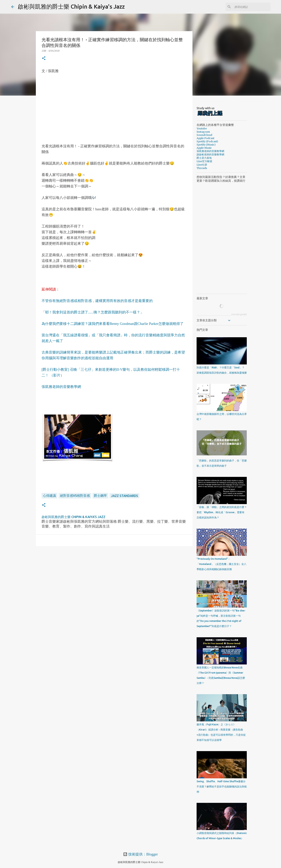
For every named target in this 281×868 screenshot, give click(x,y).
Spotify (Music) (206, 145)
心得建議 (49, 495)
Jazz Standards (124, 496)
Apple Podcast (205, 138)
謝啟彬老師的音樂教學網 (210, 154)
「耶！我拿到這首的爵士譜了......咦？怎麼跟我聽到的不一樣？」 (93, 312)
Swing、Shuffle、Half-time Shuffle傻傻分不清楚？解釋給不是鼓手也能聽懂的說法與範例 (222, 787)
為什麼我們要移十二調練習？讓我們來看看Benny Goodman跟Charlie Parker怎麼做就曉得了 (113, 324)
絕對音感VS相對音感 (75, 495)
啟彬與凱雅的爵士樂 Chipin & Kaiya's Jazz (71, 6)
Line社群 (202, 165)
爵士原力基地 (204, 158)
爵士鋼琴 (100, 495)
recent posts (239, 314)
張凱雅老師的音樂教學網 (61, 387)
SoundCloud (204, 135)
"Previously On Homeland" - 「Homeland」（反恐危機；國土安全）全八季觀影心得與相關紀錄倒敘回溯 (222, 564)
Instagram (203, 132)
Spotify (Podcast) (207, 141)
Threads (202, 168)
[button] (44, 58)
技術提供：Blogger (140, 854)
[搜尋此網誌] (252, 7)
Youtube (202, 129)
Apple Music (204, 148)
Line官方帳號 (204, 161)
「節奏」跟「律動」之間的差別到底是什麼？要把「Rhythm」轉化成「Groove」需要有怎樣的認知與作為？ (222, 512)
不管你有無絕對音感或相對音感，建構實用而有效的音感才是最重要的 (97, 301)
